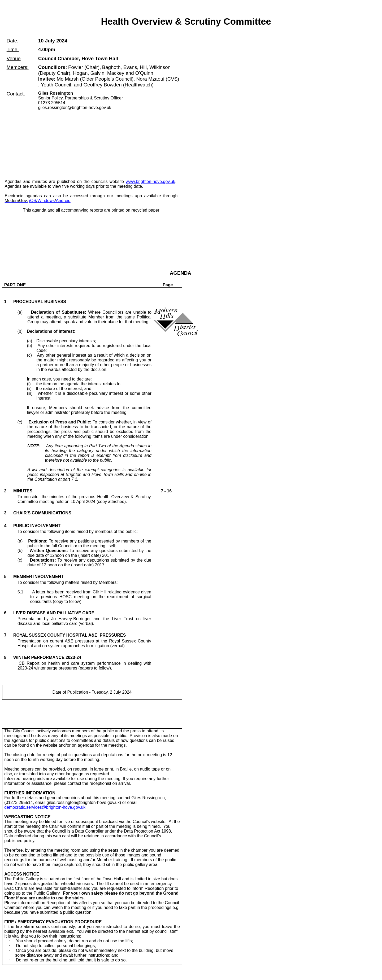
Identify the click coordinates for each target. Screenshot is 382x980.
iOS (33, 201)
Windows (46, 201)
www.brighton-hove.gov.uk (150, 181)
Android (63, 201)
